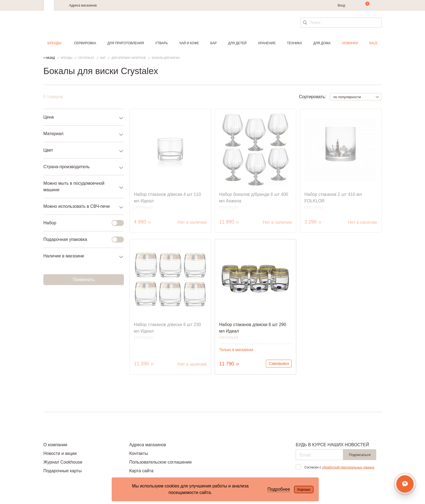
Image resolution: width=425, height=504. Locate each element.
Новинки (350, 43)
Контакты (139, 453)
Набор (80, 223)
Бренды (54, 43)
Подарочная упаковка (80, 240)
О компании (55, 445)
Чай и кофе (189, 43)
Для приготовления (125, 43)
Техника (295, 43)
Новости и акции (60, 453)
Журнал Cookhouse (63, 462)
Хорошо (304, 489)
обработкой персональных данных (348, 467)
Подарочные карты (62, 471)
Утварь (162, 43)
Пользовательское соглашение (160, 462)
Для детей (237, 43)
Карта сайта (141, 471)
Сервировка (85, 43)
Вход (341, 5)
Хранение (267, 43)
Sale (373, 43)
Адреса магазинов (83, 5)
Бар (214, 43)
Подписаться (360, 455)
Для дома (322, 43)
